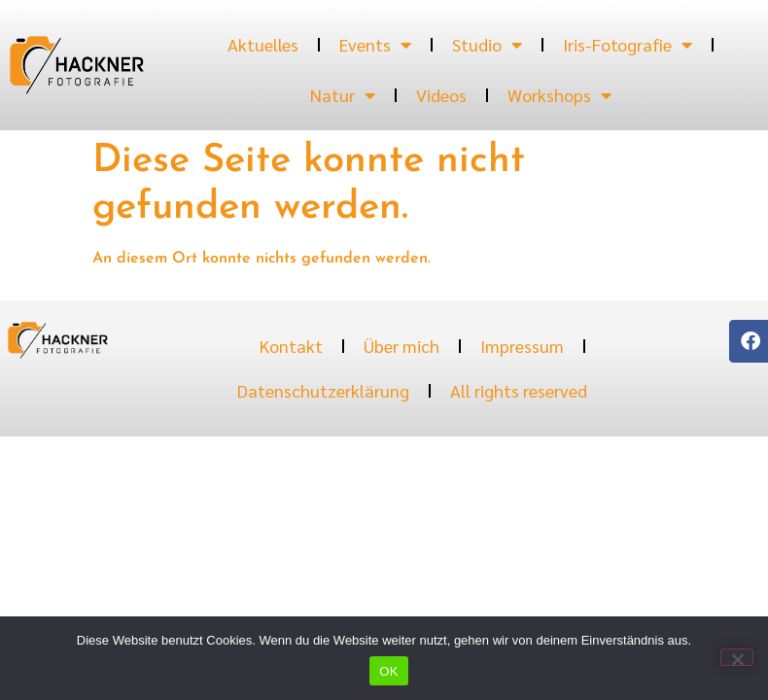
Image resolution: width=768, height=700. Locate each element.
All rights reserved (519, 390)
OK (388, 671)
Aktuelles (263, 44)
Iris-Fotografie (628, 45)
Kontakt (291, 346)
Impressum (522, 346)
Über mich (401, 346)
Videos (441, 95)
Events (375, 45)
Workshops (559, 95)
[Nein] (737, 657)
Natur (343, 95)
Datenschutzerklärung (323, 390)
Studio (487, 45)
